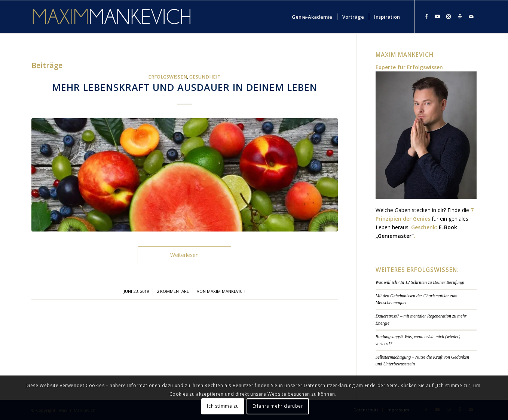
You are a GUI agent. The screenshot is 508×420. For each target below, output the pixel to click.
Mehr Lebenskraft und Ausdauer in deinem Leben (185, 87)
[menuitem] (312, 17)
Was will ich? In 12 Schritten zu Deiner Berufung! (420, 282)
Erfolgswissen (168, 77)
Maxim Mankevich (226, 291)
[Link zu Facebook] (426, 16)
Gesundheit (205, 77)
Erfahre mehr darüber (278, 406)
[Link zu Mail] (471, 16)
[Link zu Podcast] (460, 16)
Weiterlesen (184, 255)
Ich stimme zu (223, 406)
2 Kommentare (173, 291)
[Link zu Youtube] (437, 16)
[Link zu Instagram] (449, 16)
